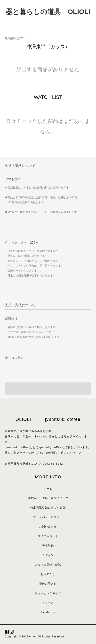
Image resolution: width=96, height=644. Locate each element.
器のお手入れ (48, 584)
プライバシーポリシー (48, 517)
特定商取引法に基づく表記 (48, 508)
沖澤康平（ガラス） (17, 38)
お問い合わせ (48, 526)
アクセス (48, 603)
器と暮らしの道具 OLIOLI (48, 12)
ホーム (48, 489)
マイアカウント (48, 536)
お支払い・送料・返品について (48, 498)
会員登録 (48, 546)
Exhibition (48, 612)
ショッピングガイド (48, 593)
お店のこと (48, 574)
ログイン (48, 555)
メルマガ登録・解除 (48, 565)
